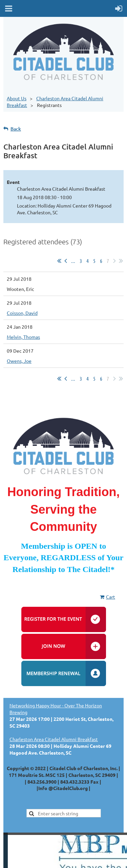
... (73, 261)
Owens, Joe (19, 361)
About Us (17, 98)
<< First (59, 261)
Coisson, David (22, 313)
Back (16, 129)
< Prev (66, 261)
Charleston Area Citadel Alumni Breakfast (54, 739)
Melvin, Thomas (23, 337)
